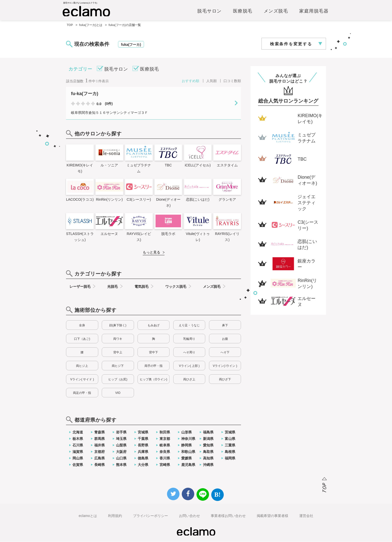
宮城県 (143, 433)
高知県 (208, 459)
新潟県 (208, 440)
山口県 (121, 459)
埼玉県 (121, 440)
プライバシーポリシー (150, 517)
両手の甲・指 (153, 367)
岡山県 (78, 459)
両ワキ (118, 340)
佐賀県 (78, 466)
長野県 (143, 446)
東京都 (165, 440)
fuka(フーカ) (131, 46)
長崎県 (99, 466)
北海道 (78, 433)
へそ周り (189, 353)
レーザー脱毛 (80, 288)
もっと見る (151, 253)
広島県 (99, 459)
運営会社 (306, 517)
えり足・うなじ (189, 326)
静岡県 (186, 446)
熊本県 (121, 466)
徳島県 (143, 459)
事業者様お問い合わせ (228, 517)
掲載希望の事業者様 (272, 517)
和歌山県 (188, 453)
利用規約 (115, 517)
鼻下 (225, 326)
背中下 (153, 353)
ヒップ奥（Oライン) (153, 380)
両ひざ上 (189, 380)
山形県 (186, 433)
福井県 (99, 446)
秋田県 (165, 433)
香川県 (165, 459)
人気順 (211, 82)
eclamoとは (88, 517)
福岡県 (230, 459)
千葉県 (143, 440)
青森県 (99, 433)
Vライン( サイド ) (82, 380)
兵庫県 (143, 453)
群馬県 (99, 440)
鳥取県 (208, 453)
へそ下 (225, 353)
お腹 (225, 340)
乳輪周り (189, 340)
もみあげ (153, 326)
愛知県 (208, 446)
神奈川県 (188, 440)
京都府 (99, 453)
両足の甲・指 (82, 394)
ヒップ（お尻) (118, 380)
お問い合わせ (189, 517)
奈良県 (165, 453)
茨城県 (230, 433)
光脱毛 (112, 288)
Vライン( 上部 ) (189, 367)
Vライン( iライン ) (225, 367)
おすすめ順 (190, 82)
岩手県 (121, 433)
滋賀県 (78, 453)
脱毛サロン (209, 12)
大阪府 (121, 453)
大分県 (143, 466)
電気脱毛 (141, 288)
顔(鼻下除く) (118, 326)
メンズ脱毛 (276, 12)
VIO (118, 394)
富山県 (230, 440)
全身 (82, 326)
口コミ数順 (232, 82)
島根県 (230, 453)
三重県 (230, 446)
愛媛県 (186, 459)
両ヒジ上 (82, 367)
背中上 (118, 353)
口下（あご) (82, 340)
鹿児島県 (188, 466)
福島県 (208, 433)
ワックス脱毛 (176, 288)
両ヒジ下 (118, 367)
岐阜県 (165, 446)
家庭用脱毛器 (314, 12)
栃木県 (78, 440)
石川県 (78, 446)
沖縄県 (208, 466)
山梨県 (121, 446)
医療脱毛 (243, 12)
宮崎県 (165, 466)
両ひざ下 (225, 380)
